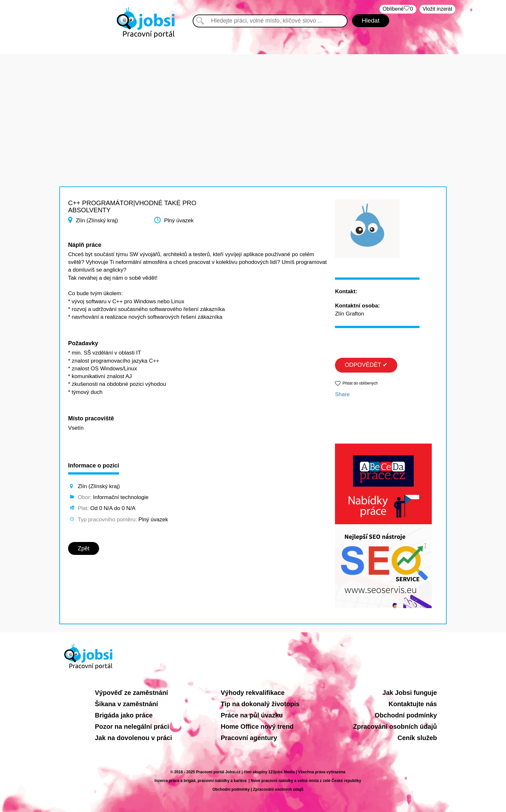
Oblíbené (398, 9)
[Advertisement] (253, 99)
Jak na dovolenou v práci (133, 738)
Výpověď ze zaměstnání (132, 693)
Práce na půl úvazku (252, 715)
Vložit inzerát (438, 9)
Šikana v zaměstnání (126, 704)
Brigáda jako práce (124, 715)
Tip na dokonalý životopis (260, 704)
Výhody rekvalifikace (253, 693)
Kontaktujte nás (413, 704)
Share (342, 394)
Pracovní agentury (249, 738)
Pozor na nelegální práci (132, 727)
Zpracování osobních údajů (395, 727)
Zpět (84, 548)
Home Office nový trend (257, 727)
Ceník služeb (417, 738)
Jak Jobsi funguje (410, 693)
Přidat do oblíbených (360, 383)
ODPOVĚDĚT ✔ (366, 365)
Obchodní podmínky (406, 715)
